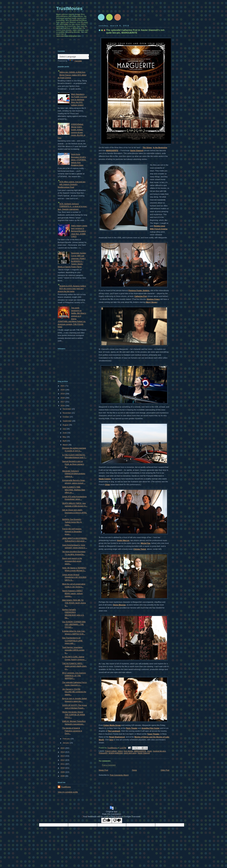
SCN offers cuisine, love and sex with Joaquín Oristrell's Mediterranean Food (72, 184)
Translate (75, 61)
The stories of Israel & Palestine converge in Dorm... (72, 731)
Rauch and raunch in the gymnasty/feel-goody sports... (72, 561)
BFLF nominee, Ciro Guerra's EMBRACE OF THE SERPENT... (74, 676)
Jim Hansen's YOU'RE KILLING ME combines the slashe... (74, 692)
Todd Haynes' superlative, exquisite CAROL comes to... (73, 650)
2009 (63, 772)
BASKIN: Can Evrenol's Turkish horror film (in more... (72, 522)
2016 (63, 406)
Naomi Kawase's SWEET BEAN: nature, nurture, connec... (73, 593)
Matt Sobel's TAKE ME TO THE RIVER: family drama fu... (74, 603)
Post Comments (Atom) (119, 775)
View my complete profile (68, 792)
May (65, 437)
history (120, 751)
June (65, 433)
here (111, 740)
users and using (130, 753)
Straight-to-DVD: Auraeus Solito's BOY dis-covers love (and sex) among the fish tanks (72, 289)
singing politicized (116, 753)
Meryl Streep (151, 302)
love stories (128, 751)
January (66, 743)
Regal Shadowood (117, 737)
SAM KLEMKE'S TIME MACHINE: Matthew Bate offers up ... (74, 490)
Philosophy (103, 753)
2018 (63, 398)
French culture (111, 751)
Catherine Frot (141, 296)
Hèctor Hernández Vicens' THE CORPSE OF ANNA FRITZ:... (74, 715)
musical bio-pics (159, 751)
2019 (63, 394)
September (67, 421)
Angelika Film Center (151, 728)
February (67, 739)
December (67, 409)
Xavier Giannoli (137, 150)
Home (134, 770)
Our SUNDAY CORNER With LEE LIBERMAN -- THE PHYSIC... (74, 624)
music (150, 751)
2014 (63, 752)
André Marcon (123, 540)
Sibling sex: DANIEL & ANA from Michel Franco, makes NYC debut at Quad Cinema (72, 75)
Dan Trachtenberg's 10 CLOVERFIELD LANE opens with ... (72, 641)
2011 (63, 764)
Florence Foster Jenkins (139, 290)
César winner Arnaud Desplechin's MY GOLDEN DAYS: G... (74, 577)
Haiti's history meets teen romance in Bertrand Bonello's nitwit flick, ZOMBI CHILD (79, 231)
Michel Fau (146, 543)
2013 (63, 756)
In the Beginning (160, 148)
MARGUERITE (112, 150)
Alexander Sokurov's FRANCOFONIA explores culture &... (74, 474)
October (66, 417)
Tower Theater (153, 734)
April (65, 441)
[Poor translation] (117, 820)
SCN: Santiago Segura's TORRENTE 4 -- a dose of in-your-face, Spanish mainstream (72, 206)
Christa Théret (140, 549)
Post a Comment (109, 765)
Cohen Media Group (112, 725)
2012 (63, 760)
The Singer (147, 148)
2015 (63, 748)
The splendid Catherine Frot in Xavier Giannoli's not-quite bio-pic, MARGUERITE (135, 31)
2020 (63, 390)
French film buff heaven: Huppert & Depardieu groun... (72, 531)
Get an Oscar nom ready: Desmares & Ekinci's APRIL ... (75, 513)
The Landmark (114, 731)
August (66, 425)
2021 (63, 386)
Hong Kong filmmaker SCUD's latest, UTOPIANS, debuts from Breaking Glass (79, 160)
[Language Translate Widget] (74, 57)
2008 (63, 776)
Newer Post (103, 770)
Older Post (165, 770)
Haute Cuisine (105, 479)
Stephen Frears (153, 299)
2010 (63, 768)
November (67, 413)
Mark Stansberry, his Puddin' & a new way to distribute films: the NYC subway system (79, 100)
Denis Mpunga (119, 605)
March (65, 445)
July (65, 429)
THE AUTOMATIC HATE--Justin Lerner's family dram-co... (75, 666)
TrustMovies (112, 748)
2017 (63, 402)
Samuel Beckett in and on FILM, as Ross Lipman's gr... (73, 464)
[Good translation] (106, 820)
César (107, 485)
